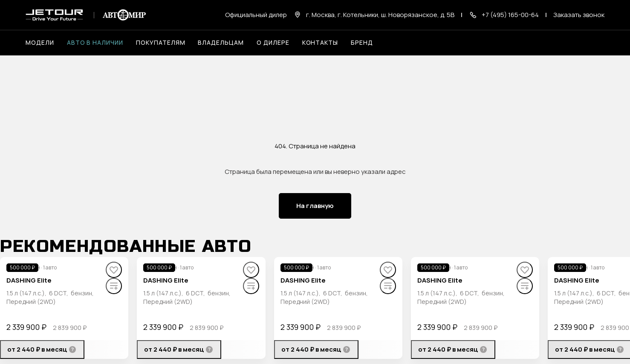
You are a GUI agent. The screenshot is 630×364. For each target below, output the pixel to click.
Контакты (320, 42)
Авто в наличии (95, 42)
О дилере (273, 42)
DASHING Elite (29, 280)
